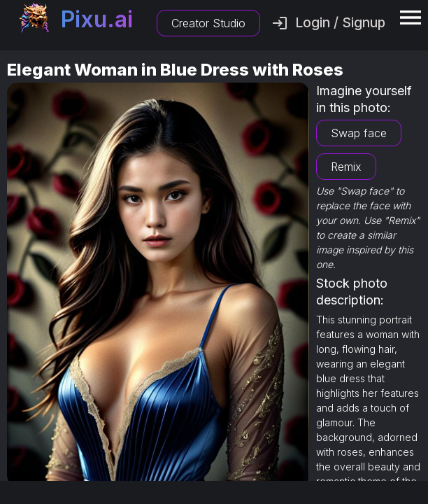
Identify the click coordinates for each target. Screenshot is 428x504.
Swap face (359, 133)
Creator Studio (208, 23)
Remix (346, 167)
